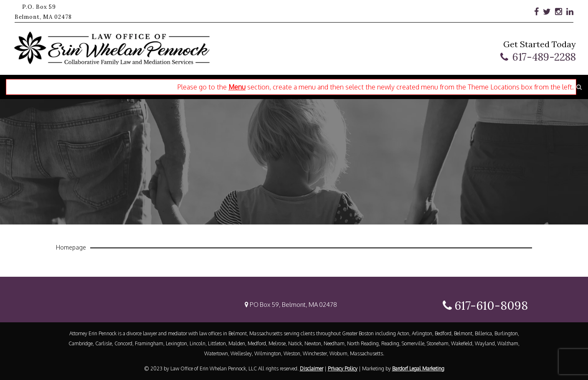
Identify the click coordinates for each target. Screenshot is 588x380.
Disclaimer (312, 369)
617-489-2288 (544, 57)
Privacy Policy (343, 369)
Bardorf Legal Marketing (418, 369)
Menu (237, 87)
